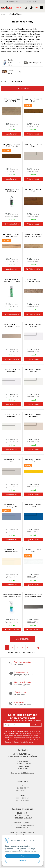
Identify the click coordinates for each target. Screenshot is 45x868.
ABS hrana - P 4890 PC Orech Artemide (12, 145)
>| (38, 648)
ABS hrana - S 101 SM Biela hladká (12, 370)
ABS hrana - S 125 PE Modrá (33, 506)
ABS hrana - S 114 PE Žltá (33, 461)
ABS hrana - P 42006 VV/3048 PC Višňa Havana (12, 101)
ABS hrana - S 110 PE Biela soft (33, 370)
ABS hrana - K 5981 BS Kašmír (33, 145)
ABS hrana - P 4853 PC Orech (33, 100)
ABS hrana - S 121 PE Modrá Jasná (12, 506)
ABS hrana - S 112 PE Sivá (12, 461)
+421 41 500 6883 (22, 790)
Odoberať (36, 725)
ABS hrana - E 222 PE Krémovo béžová (12, 551)
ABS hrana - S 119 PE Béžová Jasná (33, 416)
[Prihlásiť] (31, 8)
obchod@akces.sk (23, 798)
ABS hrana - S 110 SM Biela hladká (12, 416)
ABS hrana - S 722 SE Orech (33, 190)
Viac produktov (22, 639)
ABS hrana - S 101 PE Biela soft (33, 325)
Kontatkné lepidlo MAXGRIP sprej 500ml (12, 280)
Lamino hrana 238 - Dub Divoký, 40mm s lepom (33, 235)
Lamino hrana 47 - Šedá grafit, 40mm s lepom (33, 596)
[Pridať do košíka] (12, 224)
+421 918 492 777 (31, 2)
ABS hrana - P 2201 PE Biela (33, 551)
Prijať (22, 856)
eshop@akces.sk (14, 2)
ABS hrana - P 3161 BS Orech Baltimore (12, 235)
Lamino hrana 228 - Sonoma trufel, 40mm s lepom (33, 281)
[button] (26, 8)
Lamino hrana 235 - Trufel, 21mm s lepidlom (12, 325)
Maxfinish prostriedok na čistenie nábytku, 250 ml (12, 596)
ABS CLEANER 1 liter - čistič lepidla (12, 190)
